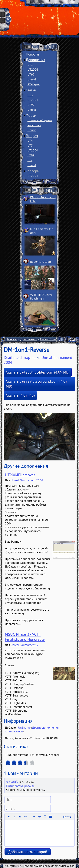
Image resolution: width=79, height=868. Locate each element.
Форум (31, 115)
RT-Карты (34, 84)
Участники (34, 125)
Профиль (28, 786)
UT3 (30, 65)
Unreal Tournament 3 (24, 645)
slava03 (12, 782)
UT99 (31, 74)
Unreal (32, 79)
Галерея (32, 136)
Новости (32, 54)
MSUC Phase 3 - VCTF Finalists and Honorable (25, 637)
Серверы (33, 171)
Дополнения (35, 60)
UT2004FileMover (20, 475)
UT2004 (33, 70)
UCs (30, 160)
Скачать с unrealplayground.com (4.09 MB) (37, 384)
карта (29, 358)
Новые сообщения (40, 120)
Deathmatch (14, 358)
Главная (12, 339)
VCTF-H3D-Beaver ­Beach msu (43, 297)
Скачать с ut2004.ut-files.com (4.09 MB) (38, 372)
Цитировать (14, 786)
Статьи (31, 90)
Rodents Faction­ (41, 262)
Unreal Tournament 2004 (27, 480)
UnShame (24, 727)
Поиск (32, 130)
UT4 (30, 141)
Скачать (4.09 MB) (20, 395)
